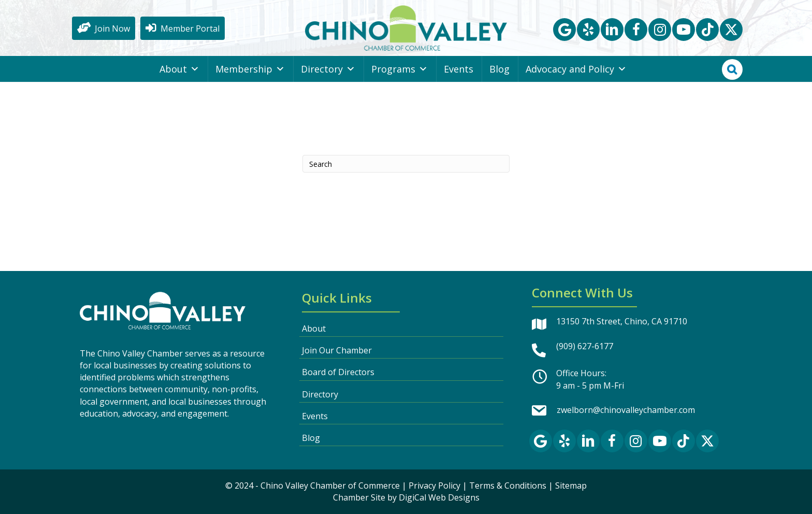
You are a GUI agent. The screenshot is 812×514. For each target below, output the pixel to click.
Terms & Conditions (508, 486)
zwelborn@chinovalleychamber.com (626, 410)
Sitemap (571, 486)
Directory (328, 69)
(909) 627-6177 (585, 346)
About (179, 69)
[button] (564, 30)
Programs (400, 69)
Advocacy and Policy (576, 69)
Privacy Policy (434, 486)
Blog (499, 69)
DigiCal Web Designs (439, 497)
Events (459, 69)
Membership (250, 69)
